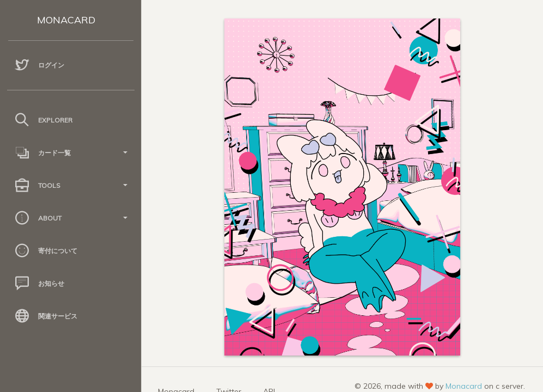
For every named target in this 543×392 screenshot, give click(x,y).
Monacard (464, 386)
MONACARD (66, 20)
